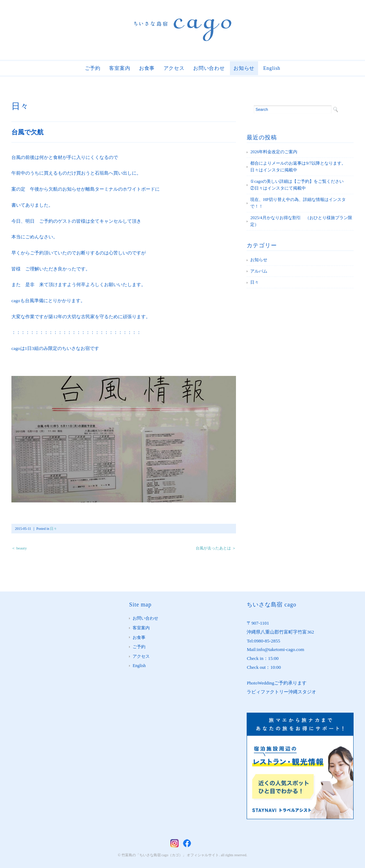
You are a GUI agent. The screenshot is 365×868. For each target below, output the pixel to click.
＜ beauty (19, 548)
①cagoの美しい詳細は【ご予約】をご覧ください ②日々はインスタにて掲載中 (301, 185)
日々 (20, 106)
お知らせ (244, 68)
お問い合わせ (209, 68)
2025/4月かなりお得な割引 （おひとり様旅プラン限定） (301, 221)
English (272, 68)
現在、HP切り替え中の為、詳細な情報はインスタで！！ (298, 203)
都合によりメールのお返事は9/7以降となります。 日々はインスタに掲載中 (300, 167)
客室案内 (120, 68)
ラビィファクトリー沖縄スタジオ (281, 692)
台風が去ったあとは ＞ (216, 548)
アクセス (174, 68)
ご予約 (93, 68)
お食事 (147, 68)
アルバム (259, 271)
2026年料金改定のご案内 (274, 152)
